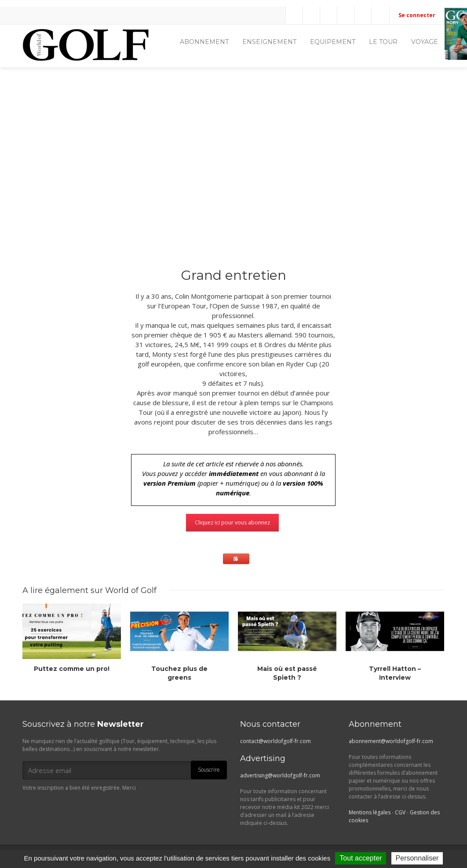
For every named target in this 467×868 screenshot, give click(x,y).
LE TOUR (383, 42)
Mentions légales (370, 812)
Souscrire (209, 770)
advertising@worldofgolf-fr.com (280, 775)
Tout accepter (361, 858)
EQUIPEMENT (333, 42)
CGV (400, 812)
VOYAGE (425, 42)
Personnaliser (417, 858)
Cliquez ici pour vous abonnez (232, 522)
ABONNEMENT (204, 42)
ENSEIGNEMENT (269, 42)
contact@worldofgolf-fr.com (275, 741)
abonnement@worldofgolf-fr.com (391, 741)
